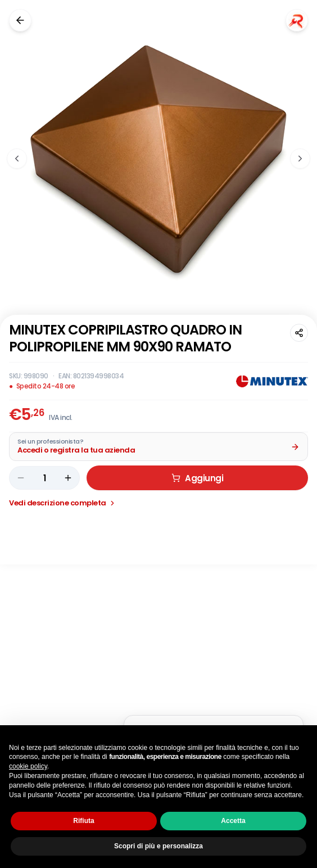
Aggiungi (197, 489)
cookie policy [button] (28, 766)
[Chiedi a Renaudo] (297, 20)
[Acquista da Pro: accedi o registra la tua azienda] (158, 458)
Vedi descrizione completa (63, 514)
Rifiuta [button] (83, 821)
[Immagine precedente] (17, 159)
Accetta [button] (233, 821)
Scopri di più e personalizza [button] (158, 846)
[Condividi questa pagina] (299, 333)
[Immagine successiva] (300, 159)
